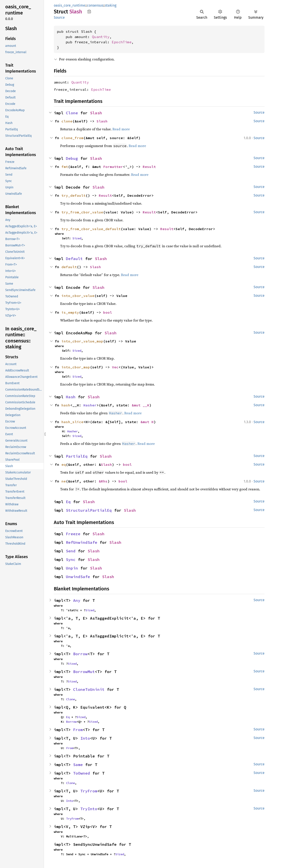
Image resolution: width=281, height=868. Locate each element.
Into (85, 738)
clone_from (72, 138)
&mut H (147, 422)
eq (64, 464)
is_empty (70, 312)
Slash (96, 113)
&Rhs (103, 481)
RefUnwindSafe (82, 542)
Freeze (73, 534)
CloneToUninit (89, 689)
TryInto (89, 809)
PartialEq (77, 456)
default (69, 267)
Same (78, 765)
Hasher (90, 405)
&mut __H (140, 405)
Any (77, 600)
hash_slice (72, 422)
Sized (77, 238)
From (78, 730)
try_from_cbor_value (82, 212)
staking (111, 5)
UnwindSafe (78, 577)
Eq (68, 502)
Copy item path (89, 11)
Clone (72, 113)
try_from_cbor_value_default (91, 229)
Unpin (72, 568)
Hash (71, 397)
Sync (71, 560)
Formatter (113, 167)
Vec (115, 367)
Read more (121, 129)
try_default (74, 195)
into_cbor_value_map (82, 341)
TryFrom (89, 791)
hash (66, 405)
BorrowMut (84, 672)
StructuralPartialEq (89, 510)
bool (108, 312)
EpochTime (122, 42)
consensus (95, 5)
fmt (65, 167)
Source (59, 17)
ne (64, 481)
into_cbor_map (76, 367)
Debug (72, 158)
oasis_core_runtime (69, 5)
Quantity (101, 37)
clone (67, 121)
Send (71, 551)
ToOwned (82, 773)
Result (149, 167)
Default (74, 259)
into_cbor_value (78, 296)
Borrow (80, 654)
